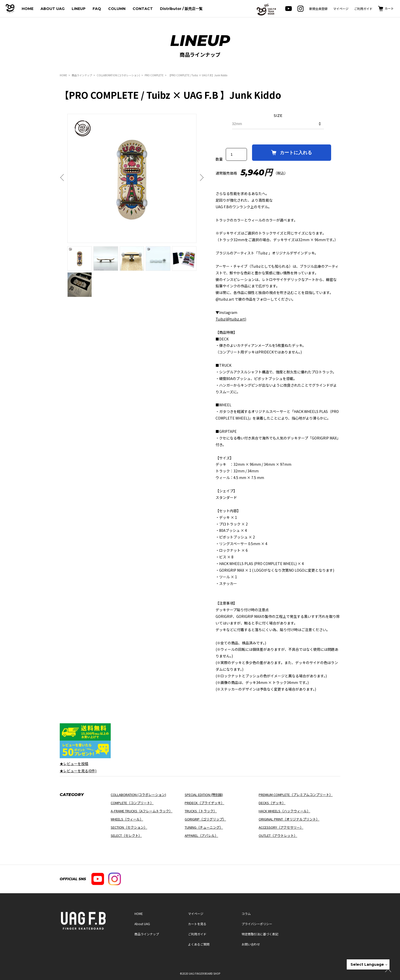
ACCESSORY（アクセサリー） (281, 827)
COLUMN (117, 9)
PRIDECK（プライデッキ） (204, 803)
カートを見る (197, 924)
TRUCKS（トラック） (201, 811)
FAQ (97, 9)
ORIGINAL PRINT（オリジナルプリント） (289, 819)
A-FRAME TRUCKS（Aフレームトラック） (142, 811)
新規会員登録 (318, 9)
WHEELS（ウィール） (127, 819)
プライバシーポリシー (257, 924)
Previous (64, 178)
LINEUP (79, 9)
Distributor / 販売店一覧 (181, 9)
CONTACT (143, 9)
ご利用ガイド (363, 9)
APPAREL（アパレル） (201, 835)
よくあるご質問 (199, 944)
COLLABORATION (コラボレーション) (118, 75)
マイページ (341, 9)
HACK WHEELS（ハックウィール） (284, 811)
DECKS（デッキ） (272, 803)
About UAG (142, 924)
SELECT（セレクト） (126, 835)
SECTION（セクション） (129, 827)
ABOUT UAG (53, 9)
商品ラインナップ (82, 75)
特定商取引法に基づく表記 (260, 934)
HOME (28, 9)
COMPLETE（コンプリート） (132, 803)
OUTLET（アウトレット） (278, 835)
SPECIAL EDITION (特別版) (204, 795)
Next (200, 178)
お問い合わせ (251, 944)
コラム (246, 914)
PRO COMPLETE (154, 75)
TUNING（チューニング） (204, 827)
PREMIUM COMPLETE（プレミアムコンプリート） (296, 795)
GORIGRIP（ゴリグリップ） (205, 819)
